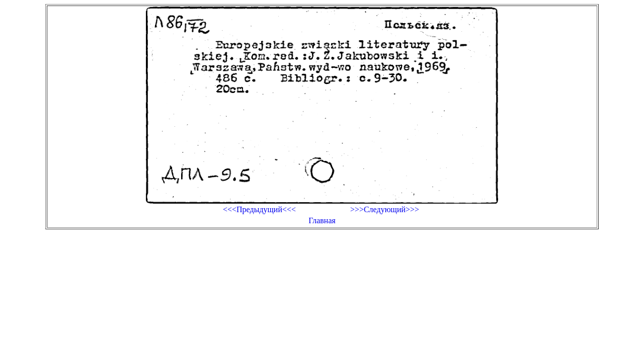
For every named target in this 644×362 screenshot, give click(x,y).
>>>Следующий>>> (385, 209)
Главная (322, 220)
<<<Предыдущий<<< (259, 209)
